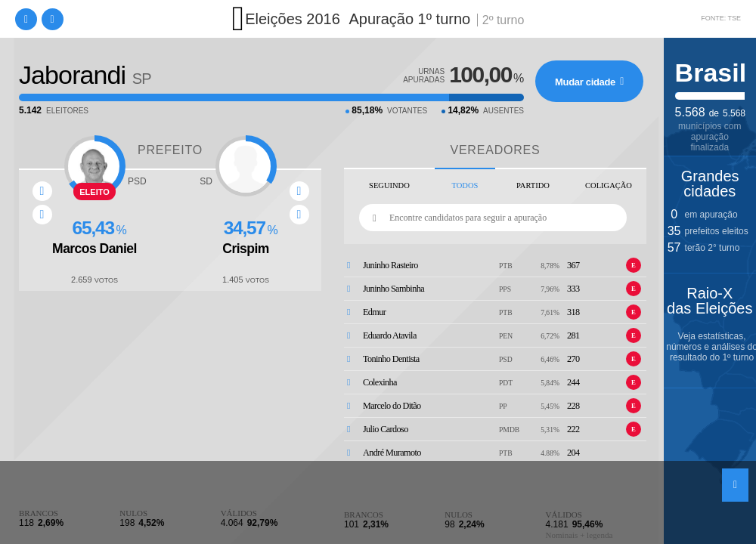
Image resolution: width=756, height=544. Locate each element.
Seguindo (389, 185)
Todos (465, 185)
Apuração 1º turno (409, 19)
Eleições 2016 (293, 19)
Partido (533, 185)
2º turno (503, 20)
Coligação (609, 185)
